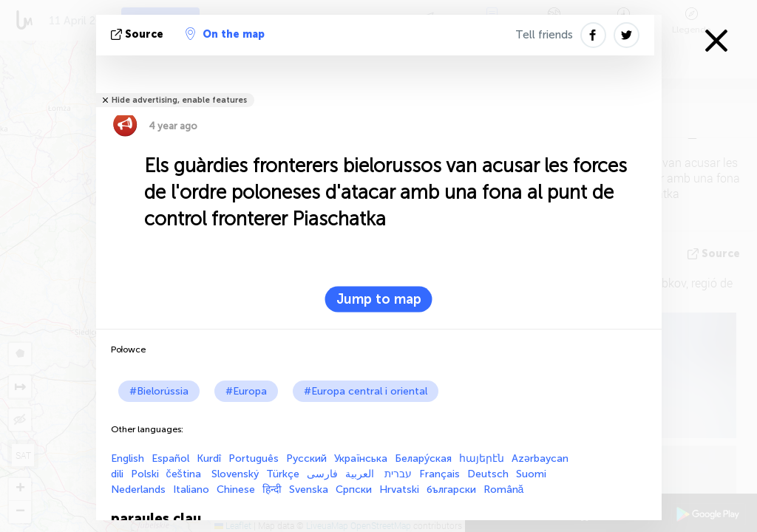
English (128, 458)
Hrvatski (399, 490)
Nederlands (138, 490)
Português (254, 458)
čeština (185, 474)
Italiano (191, 490)
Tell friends (544, 35)
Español (170, 458)
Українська (361, 458)
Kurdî (209, 458)
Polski (145, 474)
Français (439, 474)
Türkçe (283, 474)
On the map (225, 34)
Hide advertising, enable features (179, 100)
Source (139, 34)
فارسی (322, 474)
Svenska (309, 490)
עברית (398, 474)
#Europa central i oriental (366, 391)
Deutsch (488, 474)
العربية (361, 474)
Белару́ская (423, 458)
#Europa (246, 391)
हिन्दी (272, 490)
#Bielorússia (159, 391)
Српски (354, 490)
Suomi (531, 474)
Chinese (236, 490)
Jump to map (379, 299)
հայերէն (482, 458)
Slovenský (235, 474)
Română (504, 490)
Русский (306, 458)
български (451, 490)
